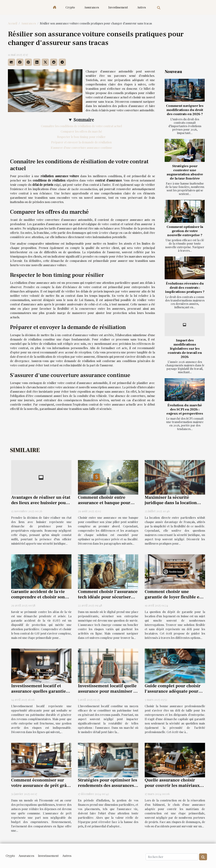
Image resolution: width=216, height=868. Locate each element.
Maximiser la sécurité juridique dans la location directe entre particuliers (171, 503)
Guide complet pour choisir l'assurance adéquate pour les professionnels (173, 691)
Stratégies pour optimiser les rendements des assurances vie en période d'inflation (108, 785)
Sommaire (84, 120)
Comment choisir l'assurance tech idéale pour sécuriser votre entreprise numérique (108, 597)
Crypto (70, 7)
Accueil (13, 23)
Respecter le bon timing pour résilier (81, 137)
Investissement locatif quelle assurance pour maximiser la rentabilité (108, 691)
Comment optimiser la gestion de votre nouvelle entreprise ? (185, 231)
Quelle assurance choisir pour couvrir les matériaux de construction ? (172, 785)
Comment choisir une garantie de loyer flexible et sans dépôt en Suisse (173, 597)
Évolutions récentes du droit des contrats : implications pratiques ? (185, 288)
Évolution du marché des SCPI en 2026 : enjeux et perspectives (185, 409)
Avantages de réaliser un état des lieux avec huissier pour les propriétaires (41, 503)
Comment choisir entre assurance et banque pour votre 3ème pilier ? (104, 503)
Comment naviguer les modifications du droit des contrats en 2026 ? (185, 110)
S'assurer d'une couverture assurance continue (81, 148)
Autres (141, 7)
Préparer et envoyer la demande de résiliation (81, 142)
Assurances (92, 7)
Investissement (118, 7)
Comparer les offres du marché (81, 131)
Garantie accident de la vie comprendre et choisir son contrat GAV (38, 597)
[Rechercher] (172, 857)
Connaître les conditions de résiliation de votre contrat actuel (81, 126)
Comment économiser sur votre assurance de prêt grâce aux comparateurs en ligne (41, 785)
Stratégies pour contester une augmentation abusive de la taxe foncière (185, 172)
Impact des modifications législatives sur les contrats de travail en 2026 (185, 349)
